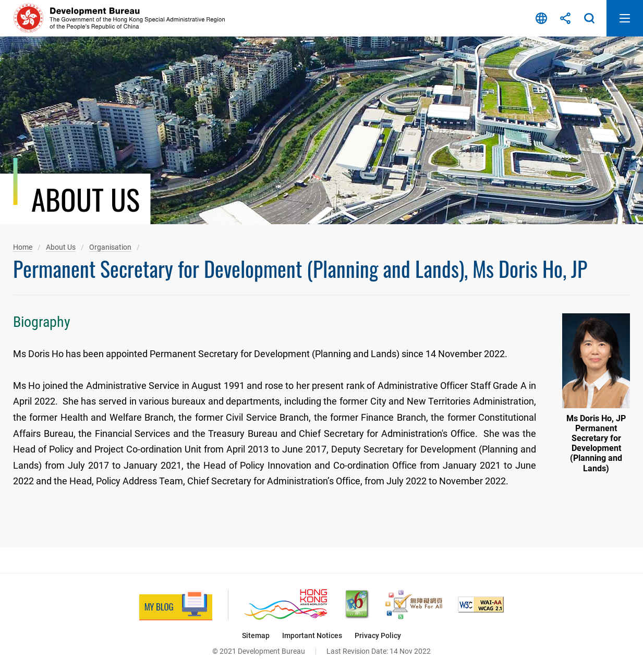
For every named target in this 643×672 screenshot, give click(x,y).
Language (541, 18)
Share (565, 18)
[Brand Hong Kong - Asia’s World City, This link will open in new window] (286, 604)
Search (589, 18)
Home (23, 247)
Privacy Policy (378, 636)
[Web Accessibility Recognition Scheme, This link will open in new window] (414, 604)
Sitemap (256, 636)
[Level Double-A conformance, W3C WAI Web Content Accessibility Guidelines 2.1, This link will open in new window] (481, 604)
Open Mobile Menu (625, 18)
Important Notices (312, 636)
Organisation (110, 247)
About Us (61, 247)
